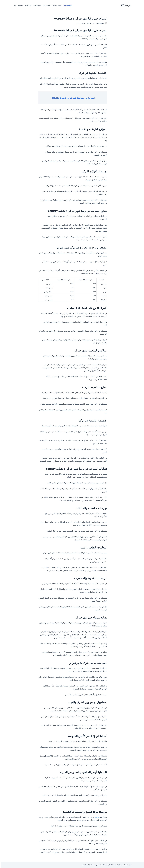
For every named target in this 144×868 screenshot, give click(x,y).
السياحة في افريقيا (56, 5)
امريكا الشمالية (36, 5)
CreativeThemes (87, 865)
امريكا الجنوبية (27, 5)
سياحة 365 (125, 5)
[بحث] (14, 6)
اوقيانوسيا (19, 5)
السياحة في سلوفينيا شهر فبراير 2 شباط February (72, 98)
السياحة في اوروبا (67, 5)
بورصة (96, 817)
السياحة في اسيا (46, 5)
